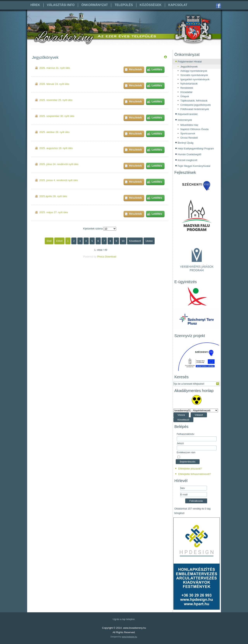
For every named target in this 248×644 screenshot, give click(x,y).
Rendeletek (187, 88)
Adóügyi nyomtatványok (194, 71)
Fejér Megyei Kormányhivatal (194, 166)
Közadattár (186, 92)
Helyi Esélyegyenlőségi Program (196, 149)
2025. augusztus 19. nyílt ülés (56, 148)
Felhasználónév (186, 434)
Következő (135, 241)
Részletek (135, 69)
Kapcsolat (178, 5)
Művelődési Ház (189, 125)
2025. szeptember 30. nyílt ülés (57, 116)
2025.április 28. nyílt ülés (53, 196)
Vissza (181, 415)
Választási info (61, 5)
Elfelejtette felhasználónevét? (195, 474)
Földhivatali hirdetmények (195, 109)
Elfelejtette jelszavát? (190, 469)
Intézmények (185, 120)
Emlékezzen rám (186, 452)
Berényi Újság (186, 143)
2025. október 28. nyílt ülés (54, 132)
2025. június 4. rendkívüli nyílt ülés (59, 180)
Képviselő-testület (188, 114)
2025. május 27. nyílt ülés (54, 212)
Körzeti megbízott (187, 160)
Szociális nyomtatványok (194, 75)
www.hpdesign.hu (129, 637)
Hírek (35, 5)
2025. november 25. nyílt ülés (56, 100)
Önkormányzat (95, 5)
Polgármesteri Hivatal (190, 62)
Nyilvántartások (189, 84)
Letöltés (157, 69)
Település (124, 5)
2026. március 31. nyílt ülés (55, 68)
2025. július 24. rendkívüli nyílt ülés (59, 164)
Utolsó (149, 241)
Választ (199, 415)
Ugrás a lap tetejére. (124, 619)
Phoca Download (107, 257)
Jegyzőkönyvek (189, 67)
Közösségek (151, 5)
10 (123, 241)
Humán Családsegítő (189, 154)
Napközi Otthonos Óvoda (194, 129)
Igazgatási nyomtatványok (195, 79)
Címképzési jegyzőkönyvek (196, 105)
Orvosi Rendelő (189, 138)
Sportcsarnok (188, 133)
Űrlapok (185, 96)
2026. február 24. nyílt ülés (54, 84)
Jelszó (180, 443)
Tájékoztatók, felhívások (194, 101)
